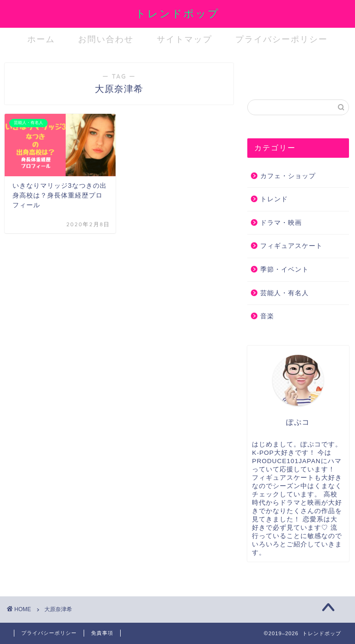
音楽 (267, 316)
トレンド (274, 199)
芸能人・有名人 (285, 293)
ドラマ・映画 (281, 223)
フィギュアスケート (291, 246)
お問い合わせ (106, 39)
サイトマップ (184, 39)
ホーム (41, 39)
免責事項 (102, 633)
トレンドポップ (177, 13)
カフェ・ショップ (288, 176)
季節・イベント (285, 269)
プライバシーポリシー (282, 39)
